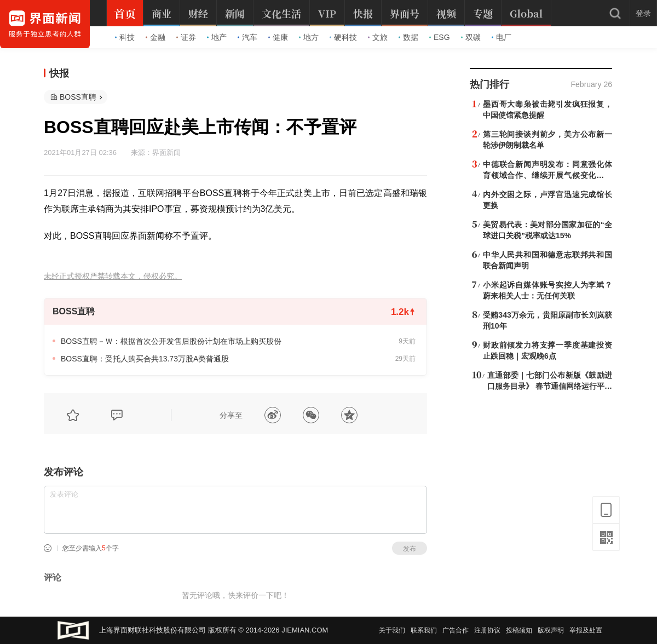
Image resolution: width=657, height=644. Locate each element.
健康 (278, 37)
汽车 (247, 37)
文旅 (378, 37)
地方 (309, 37)
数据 (408, 37)
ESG (440, 37)
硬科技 (343, 37)
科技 (125, 37)
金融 (155, 37)
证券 (186, 37)
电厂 (502, 37)
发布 (410, 549)
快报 (59, 73)
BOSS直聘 (78, 97)
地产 (217, 37)
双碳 (471, 37)
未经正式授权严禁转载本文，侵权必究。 (113, 276)
